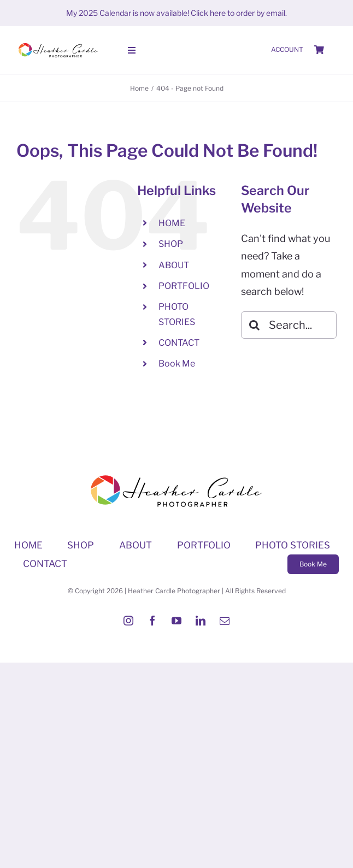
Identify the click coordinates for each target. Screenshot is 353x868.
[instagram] (128, 621)
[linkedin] (201, 621)
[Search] (255, 325)
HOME (172, 223)
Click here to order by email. (239, 13)
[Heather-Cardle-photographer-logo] (58, 44)
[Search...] (289, 325)
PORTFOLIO (184, 286)
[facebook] (152, 621)
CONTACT (179, 343)
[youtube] (176, 621)
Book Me (177, 364)
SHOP (171, 244)
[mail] (225, 621)
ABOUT (174, 265)
